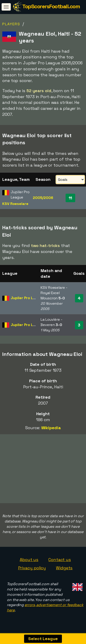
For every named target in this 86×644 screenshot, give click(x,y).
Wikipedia (51, 428)
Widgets (64, 569)
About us (29, 560)
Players (11, 24)
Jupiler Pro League (28, 298)
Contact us (60, 560)
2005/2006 (43, 198)
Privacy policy (32, 569)
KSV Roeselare (15, 204)
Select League (43, 639)
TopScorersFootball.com (51, 6)
